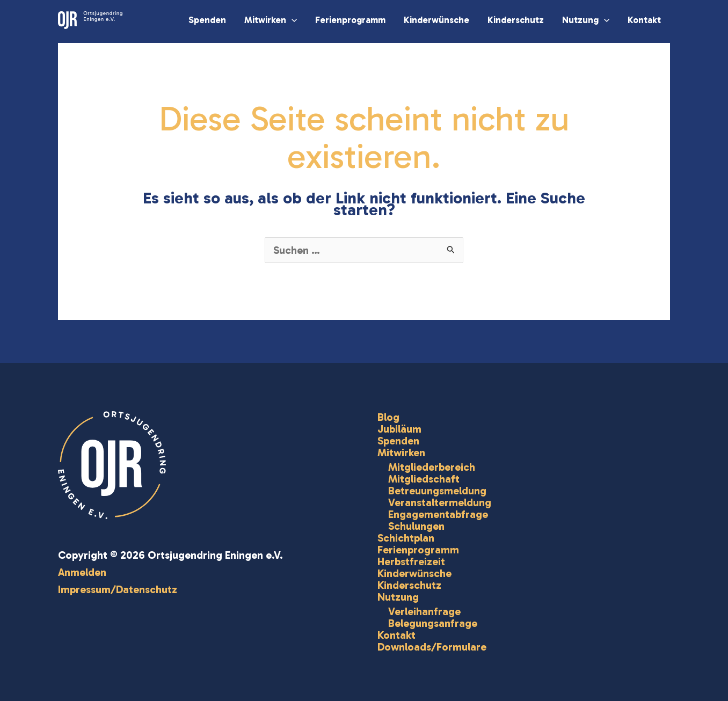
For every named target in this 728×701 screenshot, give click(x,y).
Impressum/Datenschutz (118, 589)
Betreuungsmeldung (437, 491)
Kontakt (644, 20)
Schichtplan (406, 538)
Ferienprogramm (350, 20)
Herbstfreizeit (411, 561)
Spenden (207, 20)
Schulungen (416, 526)
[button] (292, 20)
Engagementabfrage (438, 514)
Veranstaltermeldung (440, 502)
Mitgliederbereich (432, 467)
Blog (388, 417)
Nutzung (586, 20)
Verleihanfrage (424, 611)
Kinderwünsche (436, 20)
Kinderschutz (516, 20)
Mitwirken (271, 20)
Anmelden (82, 572)
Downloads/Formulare (432, 647)
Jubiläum (399, 429)
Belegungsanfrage (433, 623)
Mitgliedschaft (424, 479)
